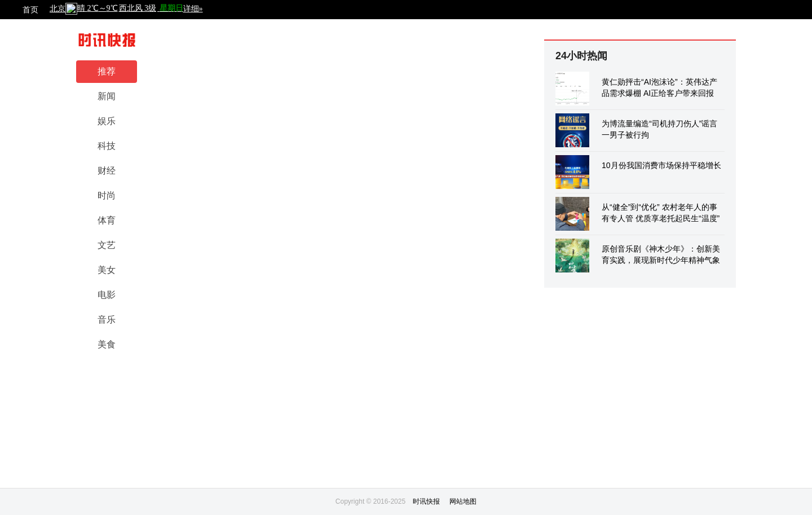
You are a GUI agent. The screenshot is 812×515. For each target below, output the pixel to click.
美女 (107, 270)
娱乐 (107, 121)
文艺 (107, 245)
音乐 (107, 320)
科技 (107, 146)
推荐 (107, 71)
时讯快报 (426, 501)
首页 (30, 10)
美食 (107, 344)
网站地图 (463, 501)
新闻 (107, 96)
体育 (107, 220)
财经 (107, 171)
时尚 (107, 195)
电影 (107, 295)
